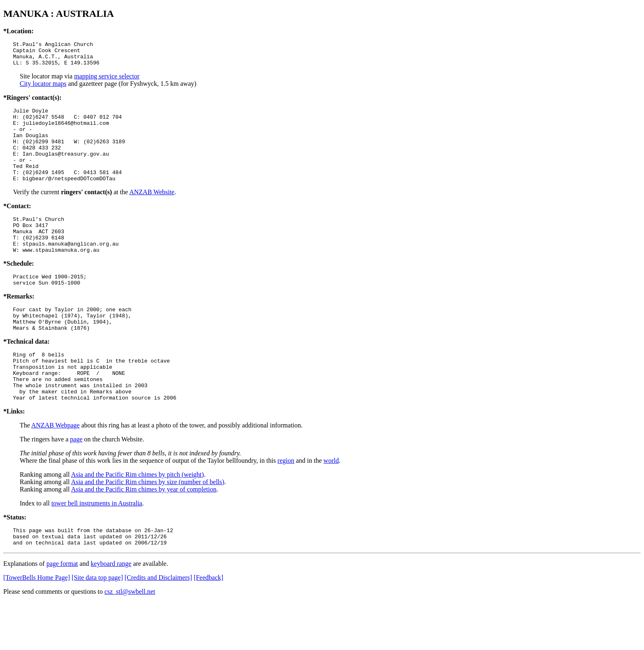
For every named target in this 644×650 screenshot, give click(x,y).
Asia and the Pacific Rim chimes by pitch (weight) (137, 519)
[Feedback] (209, 626)
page (76, 483)
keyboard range (111, 612)
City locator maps (43, 88)
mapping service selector (107, 81)
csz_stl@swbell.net (130, 640)
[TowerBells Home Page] (37, 626)
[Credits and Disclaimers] (158, 626)
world (331, 505)
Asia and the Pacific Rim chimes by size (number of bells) (148, 526)
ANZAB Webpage (55, 470)
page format (62, 612)
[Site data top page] (97, 626)
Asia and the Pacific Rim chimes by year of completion (144, 534)
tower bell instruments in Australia (97, 548)
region (286, 505)
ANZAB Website (152, 212)
